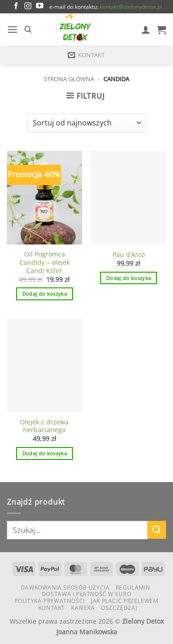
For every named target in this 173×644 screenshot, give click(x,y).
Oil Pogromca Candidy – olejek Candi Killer (45, 262)
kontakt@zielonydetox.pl (131, 7)
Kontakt (52, 608)
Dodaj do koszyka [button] (45, 294)
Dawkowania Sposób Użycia (65, 587)
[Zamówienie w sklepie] (86, 123)
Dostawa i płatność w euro (86, 594)
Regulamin (133, 587)
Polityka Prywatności (50, 601)
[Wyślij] (157, 530)
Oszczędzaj (119, 608)
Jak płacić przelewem (125, 601)
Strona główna (69, 79)
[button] (12, 29)
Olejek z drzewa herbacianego (44, 426)
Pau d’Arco (129, 255)
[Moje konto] (146, 30)
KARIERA (83, 608)
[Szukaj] (28, 30)
